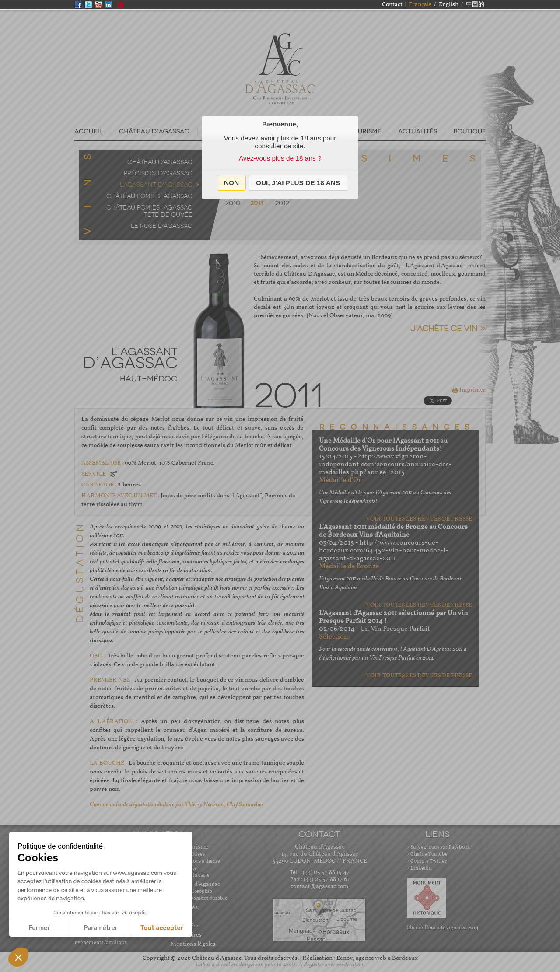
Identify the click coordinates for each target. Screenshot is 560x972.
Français (420, 5)
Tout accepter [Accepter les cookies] (162, 928)
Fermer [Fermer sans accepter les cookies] (39, 928)
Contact (392, 5)
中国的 (475, 5)
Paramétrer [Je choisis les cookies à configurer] (100, 928)
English (449, 5)
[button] (232, 183)
